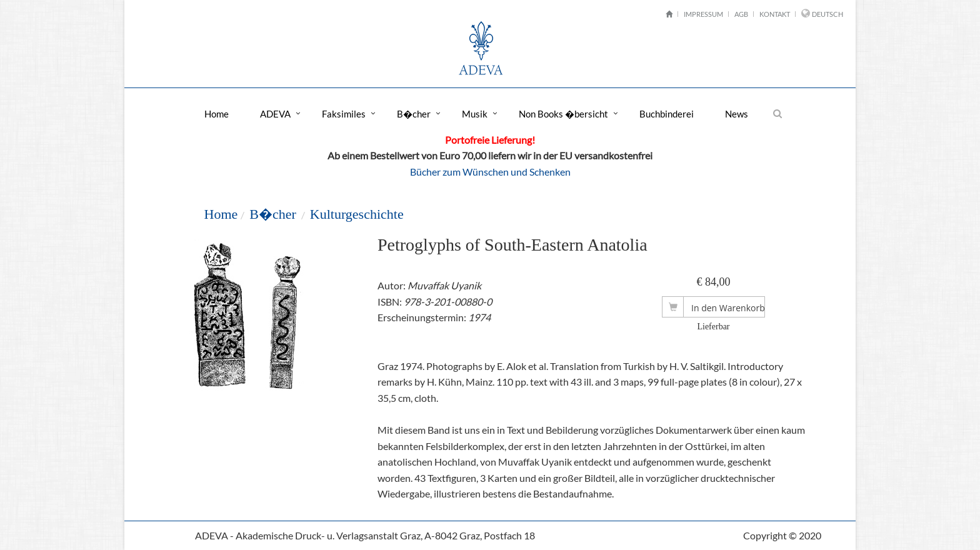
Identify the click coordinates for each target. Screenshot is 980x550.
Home (217, 114)
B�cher (414, 114)
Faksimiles (344, 114)
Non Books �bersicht (563, 114)
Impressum (703, 14)
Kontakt (775, 14)
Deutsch (827, 14)
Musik (475, 114)
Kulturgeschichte (357, 214)
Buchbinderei (667, 114)
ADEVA (275, 114)
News (737, 114)
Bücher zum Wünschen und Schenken (490, 172)
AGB (741, 14)
